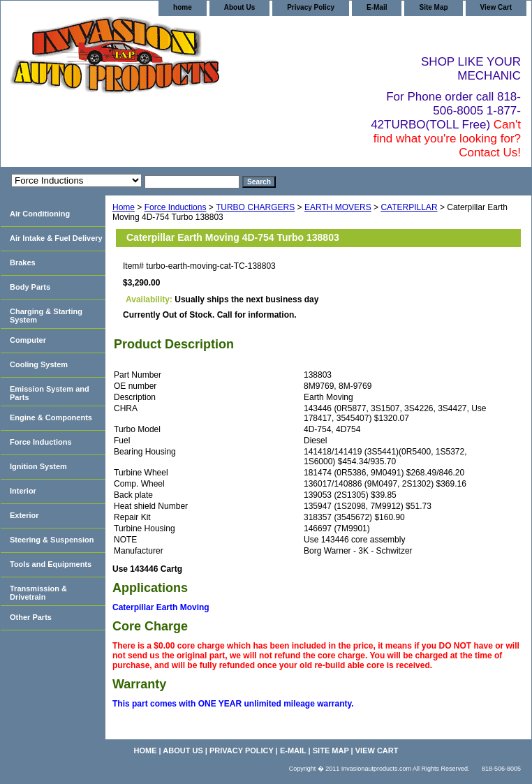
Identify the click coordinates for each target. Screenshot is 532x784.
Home (124, 207)
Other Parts (31, 617)
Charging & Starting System (46, 316)
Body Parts (30, 287)
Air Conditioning (40, 214)
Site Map (433, 7)
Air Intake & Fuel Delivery (56, 238)
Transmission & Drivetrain (38, 593)
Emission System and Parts (50, 393)
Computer (28, 340)
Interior (23, 491)
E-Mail (377, 7)
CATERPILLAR (409, 207)
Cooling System (39, 364)
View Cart (496, 7)
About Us (239, 7)
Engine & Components (51, 417)
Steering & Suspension (52, 540)
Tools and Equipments (51, 564)
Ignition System (38, 466)
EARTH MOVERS (338, 207)
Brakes (23, 262)
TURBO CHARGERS (255, 207)
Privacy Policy (311, 7)
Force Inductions (176, 207)
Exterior (24, 515)
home (183, 7)
